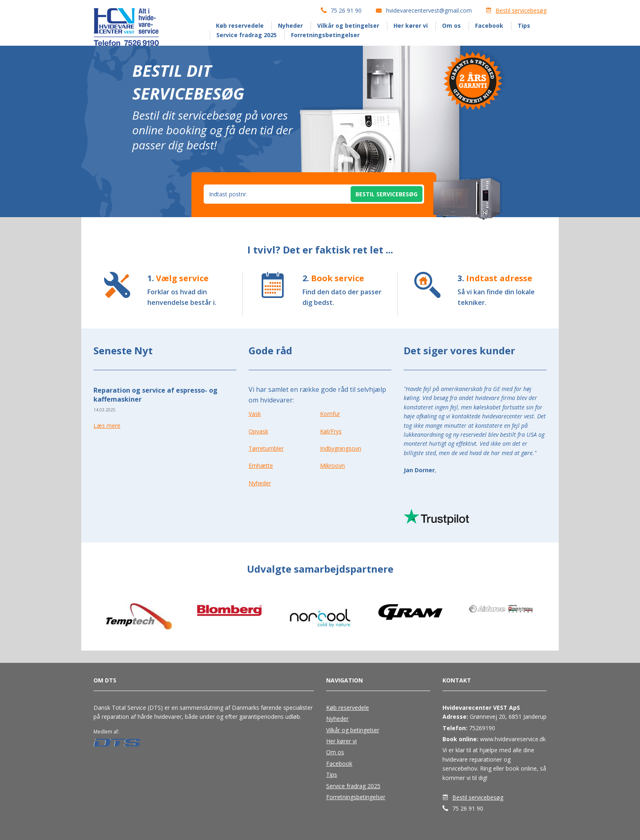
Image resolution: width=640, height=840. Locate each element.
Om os (451, 26)
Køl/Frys (331, 431)
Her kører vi (411, 26)
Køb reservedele (240, 26)
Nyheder (290, 26)
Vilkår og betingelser (348, 26)
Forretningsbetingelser (325, 35)
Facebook (489, 26)
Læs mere (107, 426)
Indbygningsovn (341, 448)
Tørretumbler (266, 448)
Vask (255, 414)
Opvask (258, 431)
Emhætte (261, 466)
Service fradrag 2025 (247, 35)
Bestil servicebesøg (521, 10)
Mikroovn (332, 466)
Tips (524, 26)
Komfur (330, 414)
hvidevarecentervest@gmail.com (429, 10)
